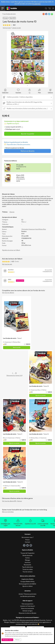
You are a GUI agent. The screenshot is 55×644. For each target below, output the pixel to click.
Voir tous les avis (7, 264)
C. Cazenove (7, 342)
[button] (10, 59)
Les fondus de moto (10, 14)
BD (22, 220)
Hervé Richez (39, 229)
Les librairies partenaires (28, 596)
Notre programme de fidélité (28, 584)
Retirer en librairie (28, 151)
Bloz (45, 229)
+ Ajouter (12, 212)
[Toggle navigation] (3, 8)
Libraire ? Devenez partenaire (27, 594)
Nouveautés (27, 565)
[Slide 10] (41, 85)
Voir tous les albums (8, 293)
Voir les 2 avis (7, 28)
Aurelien (11, 270)
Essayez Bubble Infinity (28, 582)
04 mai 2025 (48, 270)
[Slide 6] (29, 85)
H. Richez (14, 342)
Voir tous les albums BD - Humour (12, 501)
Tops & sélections (27, 567)
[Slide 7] (32, 85)
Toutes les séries (28, 569)
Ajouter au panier (28, 134)
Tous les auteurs (28, 572)
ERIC (10, 280)
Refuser (17, 640)
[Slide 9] (38, 85)
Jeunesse (28, 562)
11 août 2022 (48, 280)
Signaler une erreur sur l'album (11, 250)
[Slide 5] (26, 85)
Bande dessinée (28, 555)
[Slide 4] (23, 85)
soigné (18, 129)
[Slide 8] (35, 85)
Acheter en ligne (28, 611)
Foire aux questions (28, 604)
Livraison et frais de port (28, 606)
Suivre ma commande (27, 608)
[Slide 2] (17, 85)
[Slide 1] (14, 85)
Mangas (28, 560)
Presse (27, 540)
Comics (27, 558)
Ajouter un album (28, 586)
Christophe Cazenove (28, 229)
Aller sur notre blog (8, 512)
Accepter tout (7, 640)
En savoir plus (36, 4)
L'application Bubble (27, 579)
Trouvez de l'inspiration (28, 553)
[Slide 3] (20, 85)
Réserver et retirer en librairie (28, 613)
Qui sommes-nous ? (28, 537)
